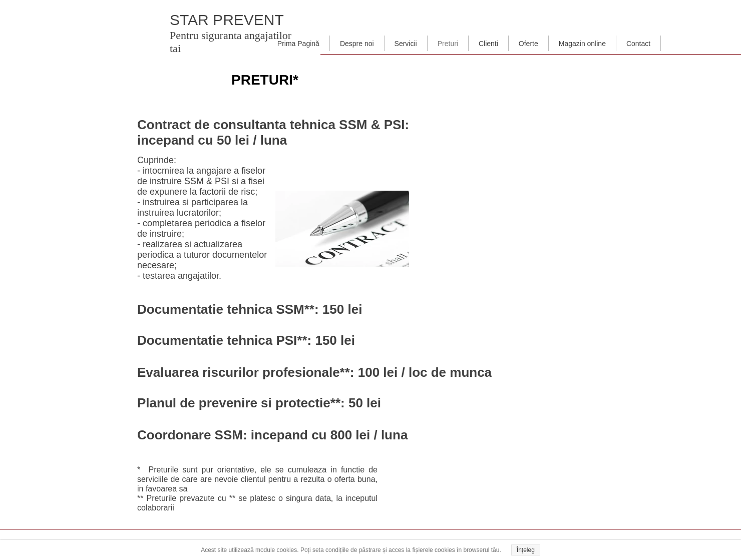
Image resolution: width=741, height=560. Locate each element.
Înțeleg (526, 550)
